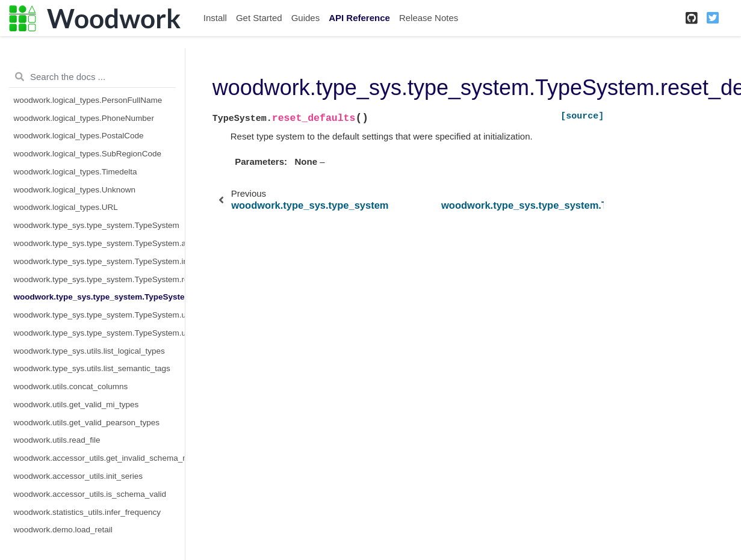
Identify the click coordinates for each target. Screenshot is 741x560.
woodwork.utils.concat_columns (71, 386)
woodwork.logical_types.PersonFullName (88, 100)
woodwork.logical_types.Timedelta (76, 172)
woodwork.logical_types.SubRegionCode (88, 154)
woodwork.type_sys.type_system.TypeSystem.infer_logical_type (99, 261)
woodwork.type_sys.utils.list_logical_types (89, 351)
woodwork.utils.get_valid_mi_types (76, 405)
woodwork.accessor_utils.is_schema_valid (90, 494)
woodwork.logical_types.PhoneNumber (84, 118)
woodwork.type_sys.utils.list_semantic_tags (92, 368)
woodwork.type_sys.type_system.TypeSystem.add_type (99, 243)
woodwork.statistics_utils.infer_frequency (88, 512)
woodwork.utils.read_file (57, 440)
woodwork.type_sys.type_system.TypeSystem (97, 225)
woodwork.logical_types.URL (66, 207)
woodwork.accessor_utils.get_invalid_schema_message (99, 458)
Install (215, 18)
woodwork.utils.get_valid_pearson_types (87, 423)
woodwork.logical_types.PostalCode (79, 136)
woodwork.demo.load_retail (63, 530)
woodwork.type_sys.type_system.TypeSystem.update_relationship (99, 333)
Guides (306, 18)
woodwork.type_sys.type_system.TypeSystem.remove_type (99, 279)
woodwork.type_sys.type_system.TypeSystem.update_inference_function (99, 315)
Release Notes (429, 18)
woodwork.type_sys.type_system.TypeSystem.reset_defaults (99, 297)
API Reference (359, 18)
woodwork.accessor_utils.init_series (79, 476)
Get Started (259, 18)
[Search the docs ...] (92, 77)
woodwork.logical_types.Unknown (75, 190)
